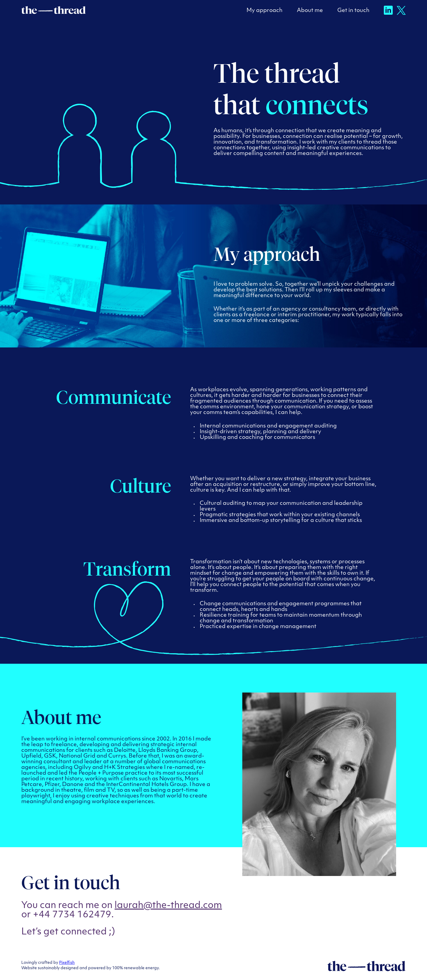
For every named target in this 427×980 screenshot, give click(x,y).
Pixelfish (67, 963)
